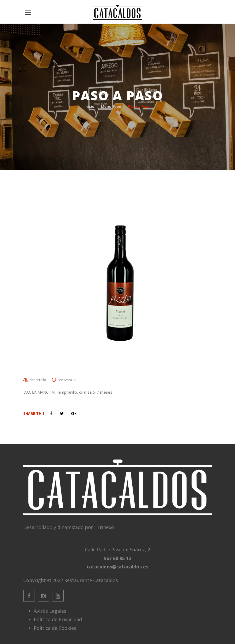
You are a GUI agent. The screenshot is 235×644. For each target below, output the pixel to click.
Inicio (89, 106)
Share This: (34, 413)
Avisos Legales (50, 611)
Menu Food (111, 106)
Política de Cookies (55, 628)
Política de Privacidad (58, 619)
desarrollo (38, 380)
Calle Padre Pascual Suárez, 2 (117, 550)
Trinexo (105, 527)
